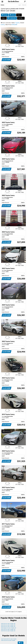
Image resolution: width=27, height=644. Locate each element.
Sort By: (21, 18)
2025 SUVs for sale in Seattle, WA (8, 624)
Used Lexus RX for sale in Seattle (8, 640)
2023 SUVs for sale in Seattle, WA (8, 627)
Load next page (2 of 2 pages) (13, 612)
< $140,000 (12, 18)
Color (4, 18)
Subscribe (24, 5)
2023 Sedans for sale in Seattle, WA (9, 628)
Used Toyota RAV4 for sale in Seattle (9, 639)
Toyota (5, 15)
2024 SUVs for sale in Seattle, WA (8, 625)
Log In (20, 5)
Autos (2, 5)
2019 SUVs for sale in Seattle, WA (8, 631)
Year (19, 15)
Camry (12, 15)
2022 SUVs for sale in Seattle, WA (8, 629)
